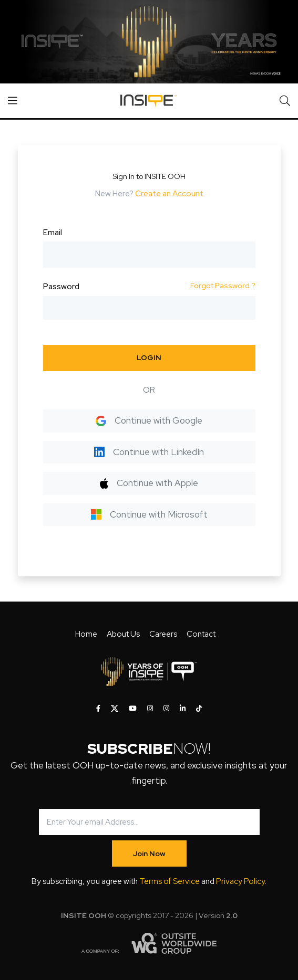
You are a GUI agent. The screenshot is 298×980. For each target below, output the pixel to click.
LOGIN (149, 357)
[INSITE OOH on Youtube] (133, 709)
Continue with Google (149, 420)
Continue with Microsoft (149, 514)
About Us (123, 634)
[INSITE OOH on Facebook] (98, 709)
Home (86, 634)
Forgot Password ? (223, 286)
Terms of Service (169, 881)
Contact (201, 634)
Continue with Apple (149, 483)
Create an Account (169, 194)
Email (53, 233)
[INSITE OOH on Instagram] (150, 709)
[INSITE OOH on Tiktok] (199, 709)
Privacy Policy (240, 881)
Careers (163, 634)
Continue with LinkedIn (149, 452)
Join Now (149, 853)
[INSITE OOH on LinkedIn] (183, 709)
